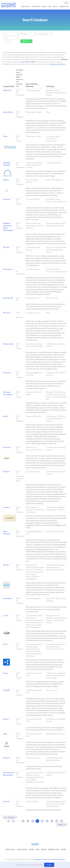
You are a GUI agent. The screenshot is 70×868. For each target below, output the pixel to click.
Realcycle (7, 199)
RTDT (5, 644)
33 (47, 821)
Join (49, 6)
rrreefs (6, 615)
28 (23, 821)
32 (42, 821)
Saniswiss (6, 758)
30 (33, 821)
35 (57, 821)
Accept (49, 865)
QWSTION (7, 90)
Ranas (5, 136)
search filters (26, 62)
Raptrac (6, 180)
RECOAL (6, 247)
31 (37, 821)
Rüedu (5, 673)
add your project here (58, 64)
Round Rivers (8, 598)
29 (28, 821)
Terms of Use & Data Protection (54, 859)
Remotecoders (8, 344)
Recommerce (8, 269)
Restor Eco (7, 447)
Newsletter (64, 6)
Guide (44, 6)
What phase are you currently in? (19, 82)
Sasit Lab (6, 801)
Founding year (19, 71)
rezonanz (6, 507)
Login (66, 3)
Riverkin (6, 565)
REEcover (7, 313)
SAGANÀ (6, 690)
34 (52, 821)
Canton (19, 75)
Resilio (5, 416)
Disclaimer (38, 859)
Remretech (7, 373)
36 (61, 821)
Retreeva (6, 471)
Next (60, 825)
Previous (11, 817)
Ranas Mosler (8, 112)
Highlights (36, 6)
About (55, 6)
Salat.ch (6, 719)
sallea (5, 734)
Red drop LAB (8, 298)
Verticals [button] (26, 6)
